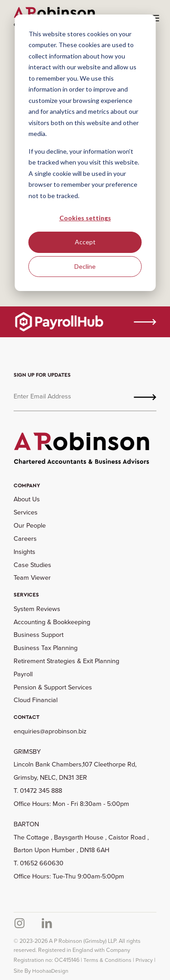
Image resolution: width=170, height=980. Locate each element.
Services (26, 512)
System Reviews (37, 609)
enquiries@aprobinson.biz (50, 731)
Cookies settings (85, 218)
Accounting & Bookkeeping (52, 622)
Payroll (23, 674)
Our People (30, 525)
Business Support (39, 635)
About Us (27, 499)
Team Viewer (32, 577)
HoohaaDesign (50, 971)
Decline (85, 266)
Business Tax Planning (46, 648)
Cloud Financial (36, 700)
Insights (24, 552)
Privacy (144, 960)
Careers (25, 539)
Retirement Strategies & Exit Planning (66, 661)
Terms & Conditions (107, 960)
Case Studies (32, 565)
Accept (85, 242)
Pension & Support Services (53, 687)
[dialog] (85, 153)
